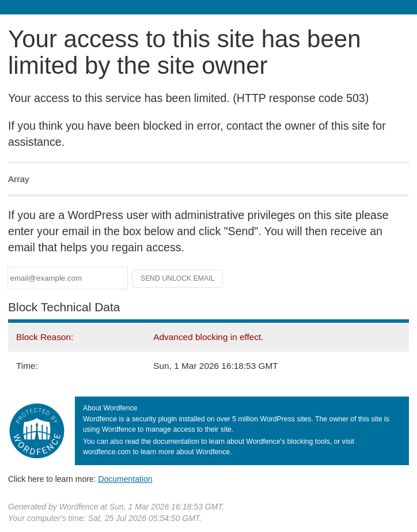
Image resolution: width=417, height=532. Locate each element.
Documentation (125, 479)
